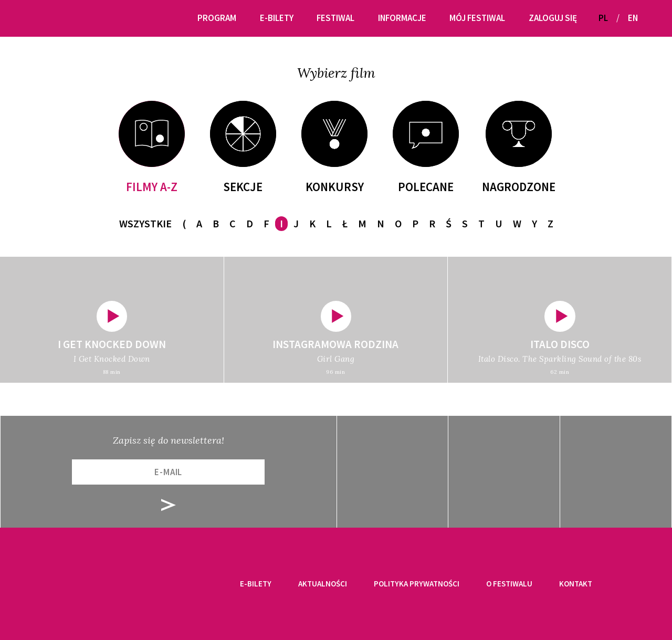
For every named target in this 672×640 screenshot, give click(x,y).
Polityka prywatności (417, 584)
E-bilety (256, 584)
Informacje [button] (402, 18)
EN (633, 18)
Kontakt (576, 584)
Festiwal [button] (335, 18)
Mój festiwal (477, 18)
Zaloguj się (553, 18)
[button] (650, 18)
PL (603, 18)
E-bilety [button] (277, 18)
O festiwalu (509, 584)
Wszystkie (145, 223)
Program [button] (217, 18)
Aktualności (323, 584)
